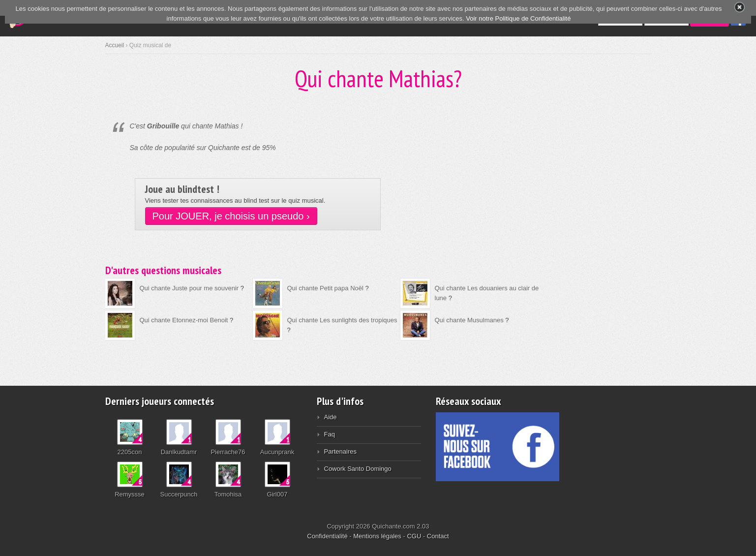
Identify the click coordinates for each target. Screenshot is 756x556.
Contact (438, 536)
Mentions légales (377, 536)
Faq (330, 434)
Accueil (115, 45)
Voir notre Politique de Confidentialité (518, 18)
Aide (331, 417)
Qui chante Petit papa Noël (325, 288)
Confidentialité (327, 536)
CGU (414, 536)
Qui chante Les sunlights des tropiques (342, 320)
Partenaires (340, 451)
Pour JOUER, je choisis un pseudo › (231, 216)
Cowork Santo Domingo (358, 469)
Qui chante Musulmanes (469, 320)
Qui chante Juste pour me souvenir (189, 288)
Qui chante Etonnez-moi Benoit (184, 320)
